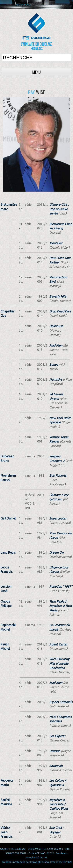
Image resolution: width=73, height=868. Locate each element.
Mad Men (56, 345)
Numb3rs (56, 379)
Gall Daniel (8, 518)
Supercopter (58, 518)
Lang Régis (8, 552)
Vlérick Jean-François (7, 832)
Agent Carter (58, 644)
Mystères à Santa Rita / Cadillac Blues (59, 804)
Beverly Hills (58, 296)
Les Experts (57, 736)
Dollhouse (56, 326)
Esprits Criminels (61, 702)
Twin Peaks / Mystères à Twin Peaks (60, 606)
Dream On (56, 552)
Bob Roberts (58, 475)
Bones (54, 365)
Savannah (56, 766)
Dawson (55, 751)
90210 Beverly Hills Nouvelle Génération (59, 663)
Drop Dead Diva (60, 311)
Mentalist (56, 243)
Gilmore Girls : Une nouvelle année (59, 209)
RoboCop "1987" (61, 587)
